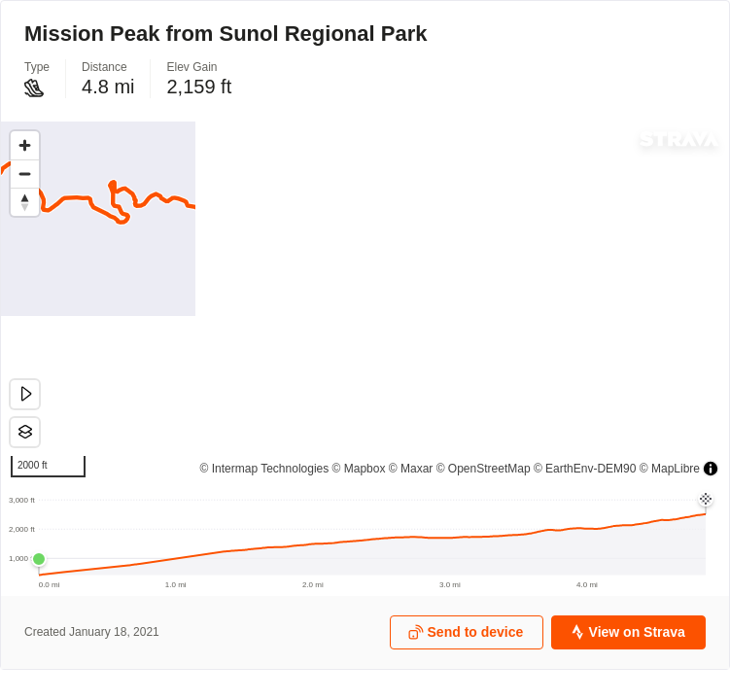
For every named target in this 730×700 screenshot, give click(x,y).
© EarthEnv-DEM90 (585, 469)
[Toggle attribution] (711, 469)
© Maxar (411, 469)
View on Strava (627, 632)
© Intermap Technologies (265, 469)
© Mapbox (359, 469)
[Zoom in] (25, 145)
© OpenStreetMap (484, 469)
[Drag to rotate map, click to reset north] (25, 202)
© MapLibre (670, 469)
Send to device (466, 632)
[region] (365, 304)
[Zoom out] (25, 174)
